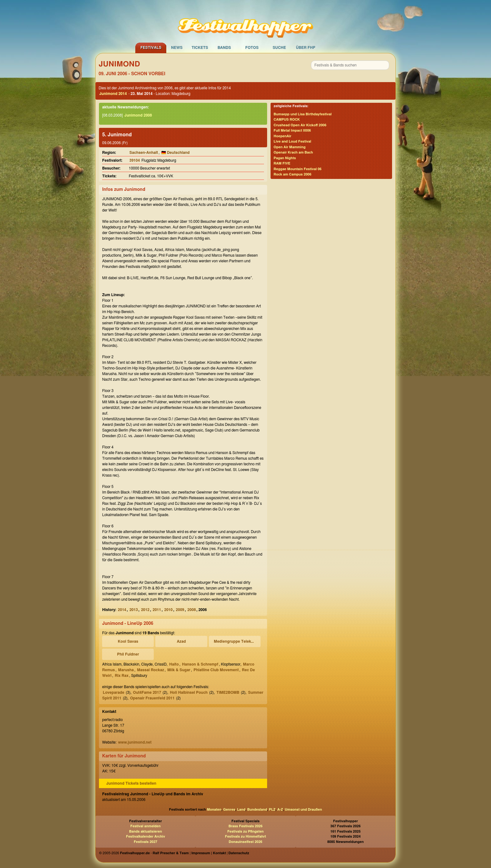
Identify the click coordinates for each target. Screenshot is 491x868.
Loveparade (114, 693)
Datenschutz (239, 853)
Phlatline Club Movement (216, 670)
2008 (192, 610)
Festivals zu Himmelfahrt (245, 837)
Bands (224, 48)
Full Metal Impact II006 (292, 131)
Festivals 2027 (145, 842)
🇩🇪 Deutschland (176, 153)
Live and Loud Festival (292, 141)
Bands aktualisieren (145, 831)
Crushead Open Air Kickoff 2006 (300, 125)
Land (241, 810)
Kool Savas (128, 641)
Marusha (126, 670)
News (177, 48)
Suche (279, 48)
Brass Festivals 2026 (246, 826)
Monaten (214, 810)
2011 (157, 610)
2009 (180, 610)
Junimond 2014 (113, 94)
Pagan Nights (285, 158)
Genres (229, 810)
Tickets (200, 48)
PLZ (272, 810)
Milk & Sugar (179, 670)
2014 (122, 610)
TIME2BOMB (228, 693)
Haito (174, 664)
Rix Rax (121, 676)
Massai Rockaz (150, 670)
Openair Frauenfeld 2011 (152, 698)
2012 (145, 610)
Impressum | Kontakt (209, 853)
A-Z (280, 810)
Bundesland (257, 810)
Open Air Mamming (290, 147)
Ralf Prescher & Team (171, 853)
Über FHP (306, 48)
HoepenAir (282, 136)
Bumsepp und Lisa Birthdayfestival (303, 114)
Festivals (151, 48)
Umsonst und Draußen (303, 810)
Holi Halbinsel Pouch (189, 693)
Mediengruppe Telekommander (236, 641)
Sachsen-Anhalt (144, 153)
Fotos (252, 48)
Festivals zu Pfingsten (246, 831)
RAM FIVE (282, 163)
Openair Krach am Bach (293, 152)
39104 (134, 160)
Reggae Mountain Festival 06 (298, 169)
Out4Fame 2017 (147, 693)
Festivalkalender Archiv (145, 837)
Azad (181, 641)
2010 (169, 610)
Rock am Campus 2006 (292, 174)
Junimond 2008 (138, 115)
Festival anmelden (145, 826)
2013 (134, 610)
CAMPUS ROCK (287, 120)
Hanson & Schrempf (200, 664)
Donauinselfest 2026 (245, 842)
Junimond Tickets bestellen (131, 783)
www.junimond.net (135, 742)
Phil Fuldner (128, 654)
